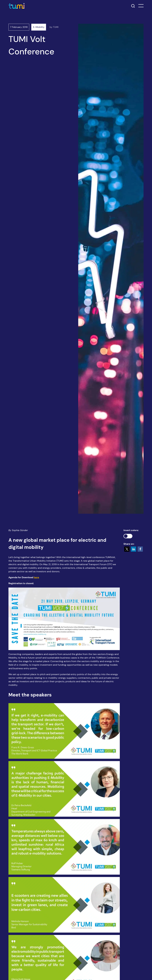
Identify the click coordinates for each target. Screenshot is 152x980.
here (37, 577)
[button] (127, 549)
